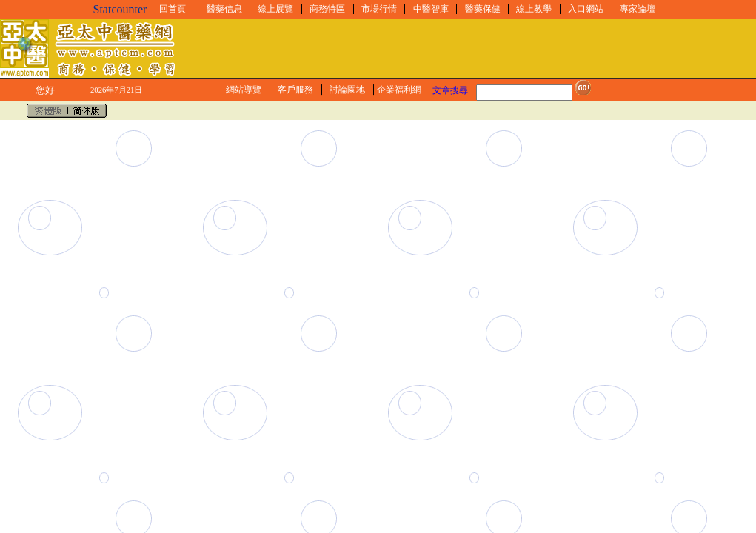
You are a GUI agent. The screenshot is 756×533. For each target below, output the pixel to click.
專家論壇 (638, 9)
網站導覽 (244, 90)
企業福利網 (399, 90)
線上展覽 (275, 9)
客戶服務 (295, 90)
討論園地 (347, 90)
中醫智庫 (431, 9)
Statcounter (120, 9)
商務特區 (327, 9)
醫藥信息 (224, 9)
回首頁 (173, 9)
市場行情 (379, 9)
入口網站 (586, 9)
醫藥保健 (483, 9)
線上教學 (534, 9)
